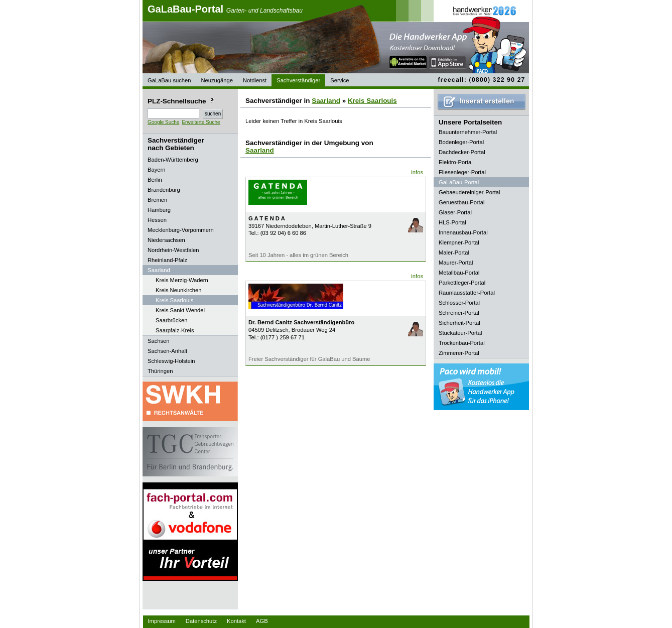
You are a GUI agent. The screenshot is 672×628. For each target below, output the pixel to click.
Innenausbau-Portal (463, 232)
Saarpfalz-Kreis (175, 330)
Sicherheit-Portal (459, 323)
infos (417, 172)
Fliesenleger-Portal (462, 172)
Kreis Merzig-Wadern (182, 280)
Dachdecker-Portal (462, 152)
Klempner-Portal (459, 242)
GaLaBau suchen (169, 80)
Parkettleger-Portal (462, 283)
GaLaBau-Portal (225, 9)
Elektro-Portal (456, 162)
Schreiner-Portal (459, 313)
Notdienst (255, 80)
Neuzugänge (217, 80)
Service (340, 80)
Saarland (326, 101)
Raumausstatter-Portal (467, 293)
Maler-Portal (454, 253)
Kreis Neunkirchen (178, 290)
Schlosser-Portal (459, 303)
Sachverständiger (298, 80)
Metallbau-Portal (459, 273)
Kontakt (236, 621)
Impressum (162, 621)
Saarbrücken (171, 320)
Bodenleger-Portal (461, 142)
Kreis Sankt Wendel (180, 310)
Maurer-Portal (456, 263)
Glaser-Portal (455, 212)
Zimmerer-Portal (459, 353)
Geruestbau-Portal (461, 202)
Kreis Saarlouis (174, 300)
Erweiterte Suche (201, 122)
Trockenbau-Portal (462, 343)
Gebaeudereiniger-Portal (469, 192)
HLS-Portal (452, 222)
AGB (262, 621)
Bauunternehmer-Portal (468, 132)
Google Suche (163, 122)
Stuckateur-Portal (460, 333)
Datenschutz (201, 621)
